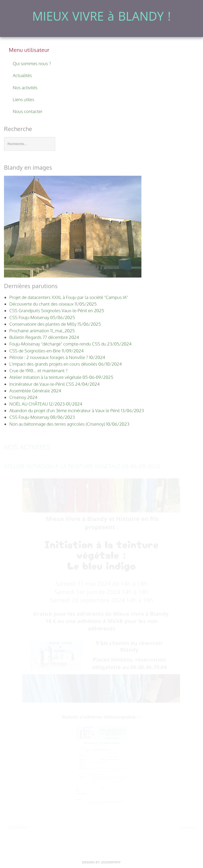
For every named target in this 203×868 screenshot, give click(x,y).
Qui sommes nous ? (32, 63)
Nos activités (25, 87)
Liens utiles (23, 99)
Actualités (22, 75)
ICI (139, 717)
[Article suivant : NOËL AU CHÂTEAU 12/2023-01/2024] (188, 827)
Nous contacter (27, 111)
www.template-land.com (101, 862)
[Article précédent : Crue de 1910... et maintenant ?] (18, 827)
